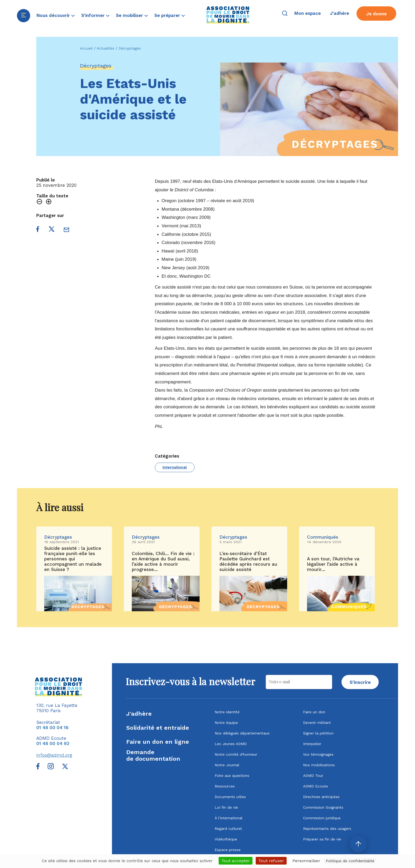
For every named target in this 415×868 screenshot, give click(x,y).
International (175, 467)
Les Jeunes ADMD (231, 744)
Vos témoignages (318, 754)
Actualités (105, 48)
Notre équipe (226, 723)
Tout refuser (271, 861)
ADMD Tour (313, 776)
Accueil (86, 48)
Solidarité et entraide (158, 728)
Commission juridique (322, 818)
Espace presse (228, 850)
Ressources (225, 786)
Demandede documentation (153, 755)
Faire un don (314, 712)
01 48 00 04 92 (53, 743)
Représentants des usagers (327, 829)
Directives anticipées (321, 797)
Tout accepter (236, 861)
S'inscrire (360, 682)
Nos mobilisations (319, 765)
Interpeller (312, 744)
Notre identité (227, 712)
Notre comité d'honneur (236, 754)
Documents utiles (230, 797)
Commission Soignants (323, 807)
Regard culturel (228, 829)
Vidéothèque (226, 839)
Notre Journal (227, 765)
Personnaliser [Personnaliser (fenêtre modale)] (306, 861)
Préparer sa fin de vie (322, 839)
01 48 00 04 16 (52, 728)
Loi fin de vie (226, 807)
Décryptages (130, 48)
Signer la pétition (318, 733)
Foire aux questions (232, 776)
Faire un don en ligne (158, 742)
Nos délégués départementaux (242, 733)
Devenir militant (317, 723)
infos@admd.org (54, 755)
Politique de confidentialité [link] (350, 861)
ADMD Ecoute (315, 786)
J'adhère (139, 714)
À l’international (229, 818)
